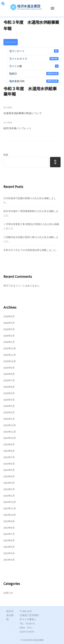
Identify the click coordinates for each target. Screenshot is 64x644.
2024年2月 (9, 489)
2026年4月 (9, 323)
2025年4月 (9, 400)
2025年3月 (9, 406)
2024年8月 (9, 451)
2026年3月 (9, 329)
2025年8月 (9, 374)
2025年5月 (9, 393)
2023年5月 (9, 547)
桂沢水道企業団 (36, 640)
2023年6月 (9, 540)
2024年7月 (9, 457)
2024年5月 (9, 470)
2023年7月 (9, 534)
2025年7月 (9, 380)
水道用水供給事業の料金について (23, 113)
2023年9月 (9, 521)
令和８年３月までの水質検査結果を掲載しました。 (31, 250)
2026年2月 (9, 336)
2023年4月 (9, 553)
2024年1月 (9, 496)
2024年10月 (10, 438)
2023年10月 (10, 515)
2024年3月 (9, 483)
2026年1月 (9, 342)
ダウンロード (11, 42)
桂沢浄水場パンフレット (17, 128)
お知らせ (8, 593)
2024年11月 (10, 432)
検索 (6, 155)
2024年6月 (9, 464)
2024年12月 (10, 425)
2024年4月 (9, 476)
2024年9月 (9, 444)
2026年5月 (9, 316)
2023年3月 (9, 560)
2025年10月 (10, 361)
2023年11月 (10, 508)
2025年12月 (10, 348)
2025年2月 (9, 412)
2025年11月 (10, 355)
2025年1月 (9, 419)
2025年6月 (9, 387)
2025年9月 (9, 368)
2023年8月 (9, 528)
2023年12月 (10, 502)
